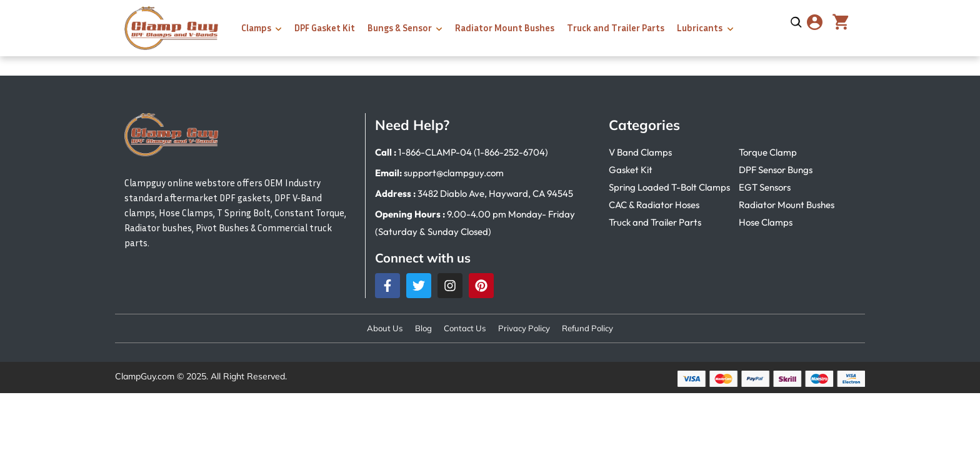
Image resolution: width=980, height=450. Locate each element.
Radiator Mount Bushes (505, 27)
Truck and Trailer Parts (616, 27)
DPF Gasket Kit (325, 27)
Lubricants (700, 27)
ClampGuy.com (145, 377)
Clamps (256, 27)
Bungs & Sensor (400, 27)
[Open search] (796, 22)
